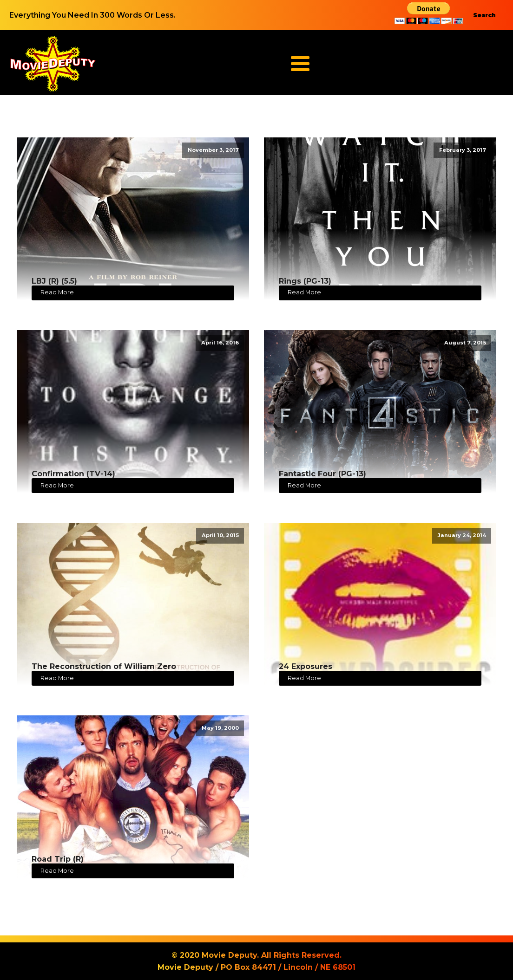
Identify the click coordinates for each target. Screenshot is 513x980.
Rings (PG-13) (305, 281)
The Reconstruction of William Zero (104, 666)
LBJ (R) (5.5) (54, 281)
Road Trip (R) (58, 859)
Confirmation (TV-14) (73, 474)
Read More (57, 292)
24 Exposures (306, 666)
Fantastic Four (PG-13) (322, 474)
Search (484, 15)
